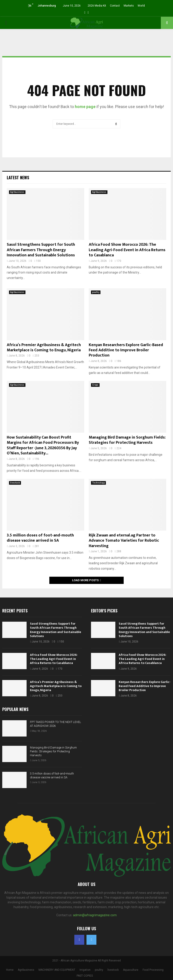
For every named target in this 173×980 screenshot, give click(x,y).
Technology (98, 483)
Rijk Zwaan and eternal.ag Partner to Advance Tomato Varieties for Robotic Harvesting (124, 541)
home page (85, 107)
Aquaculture (131, 970)
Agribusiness (17, 192)
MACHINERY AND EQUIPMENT (57, 970)
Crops (95, 385)
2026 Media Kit (97, 6)
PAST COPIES (85, 976)
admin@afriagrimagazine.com (95, 915)
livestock (15, 483)
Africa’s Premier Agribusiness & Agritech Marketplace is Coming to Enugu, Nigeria (44, 348)
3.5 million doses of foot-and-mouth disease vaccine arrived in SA (40, 538)
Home (10, 970)
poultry (96, 292)
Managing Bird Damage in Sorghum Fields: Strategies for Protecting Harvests (127, 440)
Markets (129, 6)
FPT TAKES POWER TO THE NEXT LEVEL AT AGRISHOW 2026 (56, 724)
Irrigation (85, 970)
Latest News (18, 177)
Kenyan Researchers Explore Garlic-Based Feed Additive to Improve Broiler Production (126, 350)
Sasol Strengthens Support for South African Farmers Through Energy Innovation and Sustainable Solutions (41, 250)
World (141, 6)
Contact (115, 6)
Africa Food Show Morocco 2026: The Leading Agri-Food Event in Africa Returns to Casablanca (127, 250)
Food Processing (153, 970)
